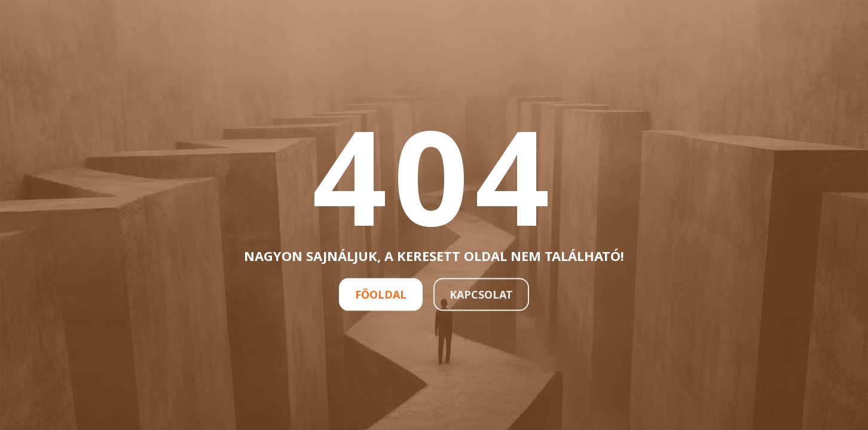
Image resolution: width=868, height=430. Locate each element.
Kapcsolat (481, 294)
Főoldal (381, 294)
